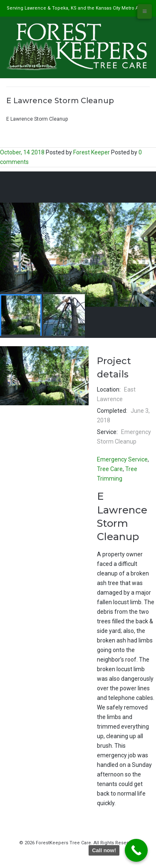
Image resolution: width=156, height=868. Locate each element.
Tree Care (110, 469)
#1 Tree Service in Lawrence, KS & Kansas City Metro (67, 110)
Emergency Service (122, 459)
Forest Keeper (92, 152)
